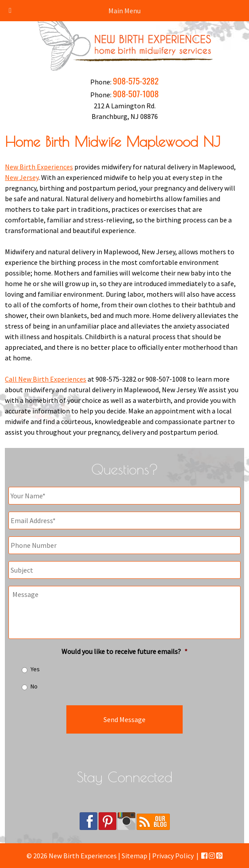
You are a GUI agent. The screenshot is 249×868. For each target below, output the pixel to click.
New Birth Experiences (39, 167)
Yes (35, 669)
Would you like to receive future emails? (124, 651)
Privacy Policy (173, 856)
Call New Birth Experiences (46, 379)
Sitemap (134, 856)
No (34, 686)
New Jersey (22, 177)
